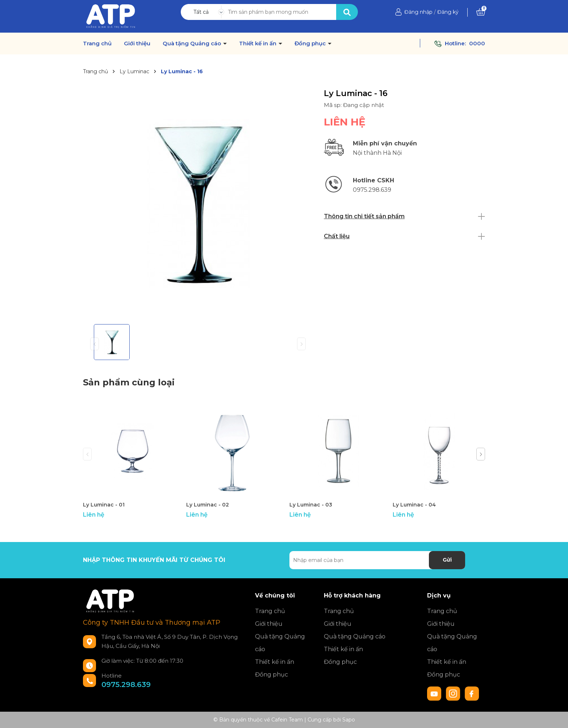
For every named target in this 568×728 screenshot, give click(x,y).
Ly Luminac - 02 (208, 505)
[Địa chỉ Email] (377, 560)
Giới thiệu (137, 44)
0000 (477, 43)
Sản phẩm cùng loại (129, 382)
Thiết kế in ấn (258, 44)
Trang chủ (97, 44)
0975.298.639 (126, 684)
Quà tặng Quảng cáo (193, 44)
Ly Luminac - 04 (414, 505)
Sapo (349, 720)
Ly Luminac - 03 (311, 505)
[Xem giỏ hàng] (481, 12)
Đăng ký (448, 12)
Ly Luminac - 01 (104, 505)
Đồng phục (311, 44)
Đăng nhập (418, 12)
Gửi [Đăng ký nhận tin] (447, 560)
